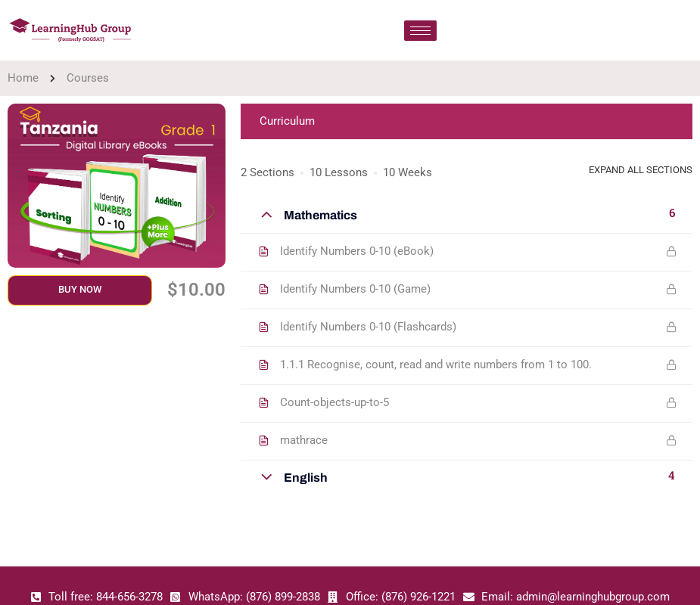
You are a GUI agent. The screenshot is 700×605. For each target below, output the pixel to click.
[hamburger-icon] (420, 31)
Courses (88, 78)
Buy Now (80, 289)
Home (23, 78)
